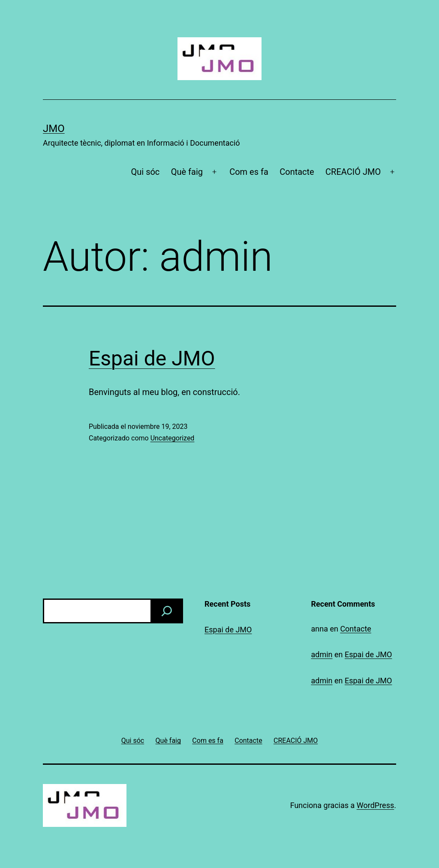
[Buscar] (167, 611)
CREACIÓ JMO (353, 172)
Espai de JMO (152, 358)
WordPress (375, 805)
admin (322, 654)
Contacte (297, 172)
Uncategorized (173, 438)
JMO (54, 129)
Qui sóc (146, 172)
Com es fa (249, 172)
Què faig (187, 172)
